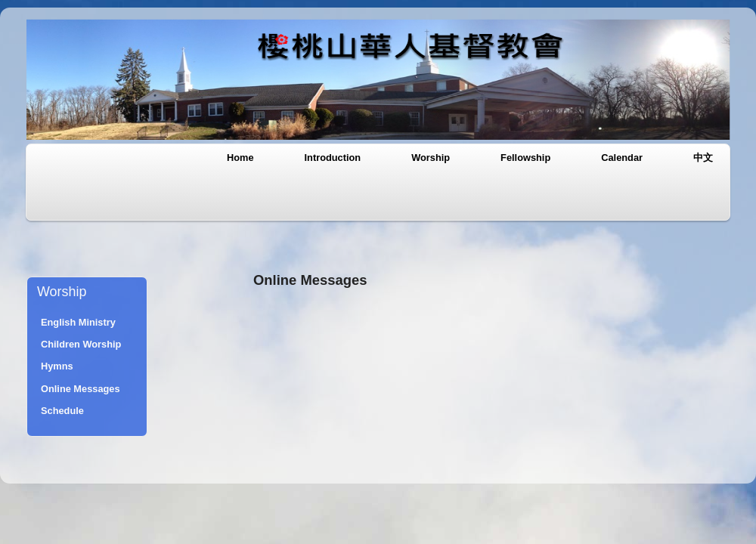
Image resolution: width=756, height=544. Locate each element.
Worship (431, 158)
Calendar (622, 158)
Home (240, 158)
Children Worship (81, 344)
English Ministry (78, 322)
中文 (703, 158)
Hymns (57, 366)
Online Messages (81, 389)
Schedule (62, 411)
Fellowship (525, 158)
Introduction (333, 158)
